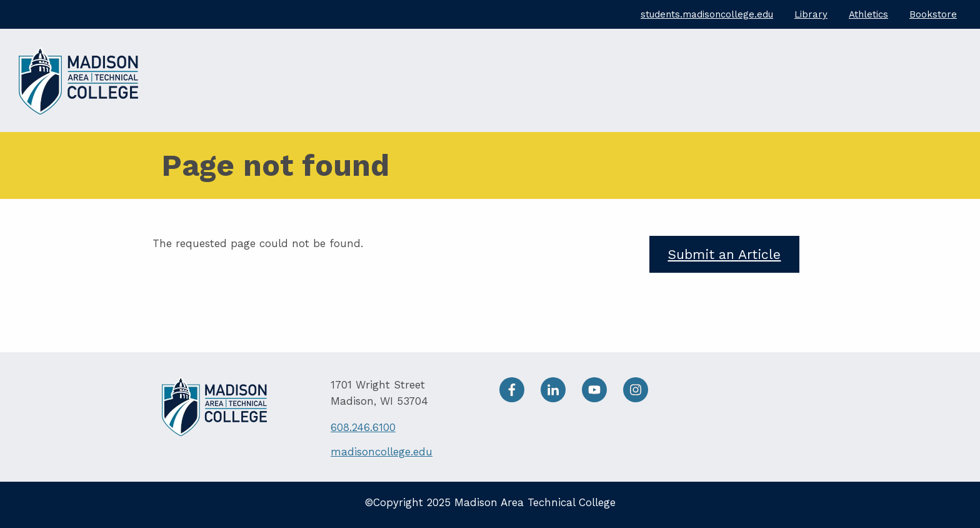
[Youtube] (602, 399)
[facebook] (520, 399)
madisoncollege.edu (382, 452)
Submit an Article (724, 254)
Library (811, 14)
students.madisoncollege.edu (707, 14)
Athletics (868, 14)
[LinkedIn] (561, 399)
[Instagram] (642, 399)
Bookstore (933, 14)
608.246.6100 (363, 427)
